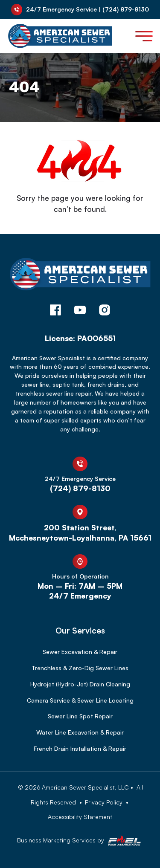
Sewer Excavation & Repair (80, 652)
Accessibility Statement (80, 817)
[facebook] (55, 311)
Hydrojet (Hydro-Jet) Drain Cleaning (80, 684)
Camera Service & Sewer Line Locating (80, 700)
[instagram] (105, 311)
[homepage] (80, 278)
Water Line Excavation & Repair (80, 732)
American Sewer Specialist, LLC (85, 787)
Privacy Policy (104, 802)
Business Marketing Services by (80, 841)
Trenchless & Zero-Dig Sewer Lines (80, 668)
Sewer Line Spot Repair (80, 716)
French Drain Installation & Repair (80, 748)
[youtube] (80, 311)
